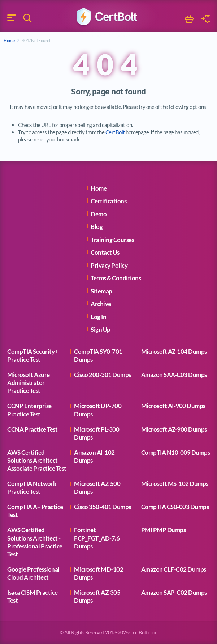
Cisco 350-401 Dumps (103, 507)
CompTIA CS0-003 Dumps (175, 507)
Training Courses (112, 240)
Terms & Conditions (116, 278)
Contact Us (105, 252)
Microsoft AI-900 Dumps (173, 406)
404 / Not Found (36, 40)
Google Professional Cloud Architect (33, 573)
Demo (99, 214)
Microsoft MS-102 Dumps (175, 484)
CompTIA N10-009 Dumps (176, 452)
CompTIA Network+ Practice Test (33, 488)
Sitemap (101, 291)
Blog (97, 227)
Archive (101, 304)
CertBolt (115, 132)
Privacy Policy (109, 265)
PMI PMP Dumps (164, 530)
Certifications (108, 201)
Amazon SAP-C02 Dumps (174, 592)
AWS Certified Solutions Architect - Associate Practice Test (37, 460)
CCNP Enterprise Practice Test (29, 410)
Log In (98, 317)
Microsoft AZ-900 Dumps (174, 429)
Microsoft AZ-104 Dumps (174, 351)
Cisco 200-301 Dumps (103, 375)
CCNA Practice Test (32, 429)
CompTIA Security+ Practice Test (33, 355)
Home (9, 40)
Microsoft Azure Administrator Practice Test (29, 383)
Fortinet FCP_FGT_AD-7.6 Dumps (97, 538)
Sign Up (101, 329)
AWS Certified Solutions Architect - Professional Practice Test (35, 542)
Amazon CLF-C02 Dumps (174, 569)
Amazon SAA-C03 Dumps (174, 375)
